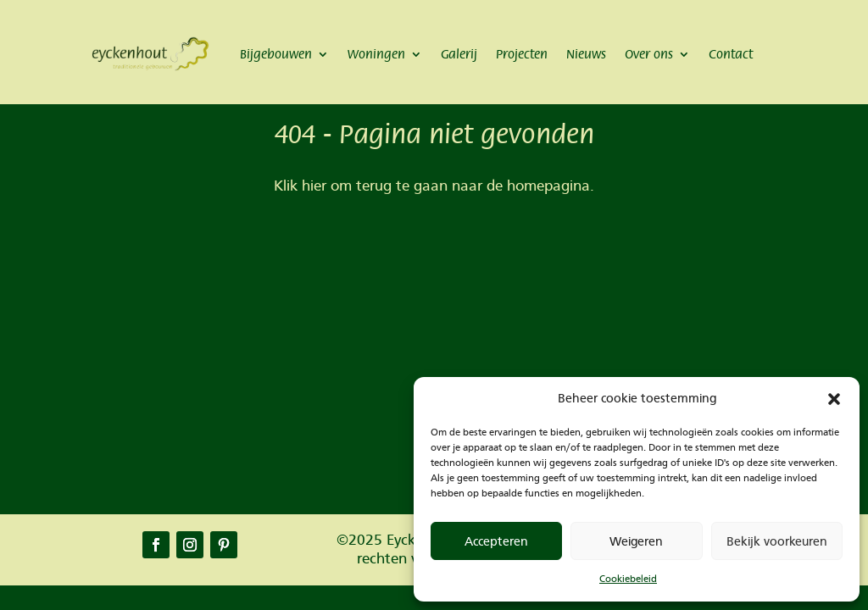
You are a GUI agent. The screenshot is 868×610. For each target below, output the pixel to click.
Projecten (522, 54)
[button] (834, 399)
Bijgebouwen (276, 54)
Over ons (649, 54)
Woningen (376, 54)
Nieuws (586, 54)
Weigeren (636, 541)
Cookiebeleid (628, 579)
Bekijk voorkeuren (777, 541)
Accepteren (496, 541)
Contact (731, 54)
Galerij (459, 54)
